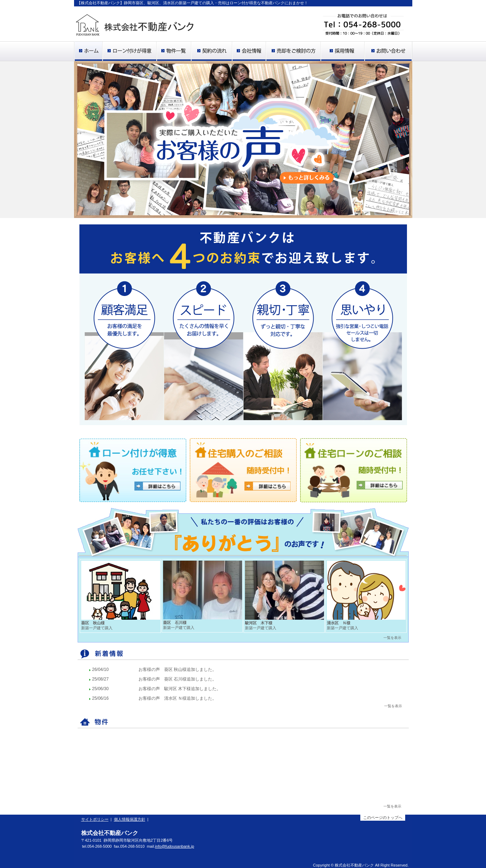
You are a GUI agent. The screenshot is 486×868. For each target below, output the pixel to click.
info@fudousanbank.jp (174, 846)
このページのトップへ (383, 817)
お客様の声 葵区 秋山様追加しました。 (177, 669)
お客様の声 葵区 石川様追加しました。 (177, 679)
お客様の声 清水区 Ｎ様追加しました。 (177, 698)
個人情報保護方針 (130, 819)
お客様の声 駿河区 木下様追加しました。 (180, 689)
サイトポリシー (95, 819)
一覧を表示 (392, 806)
